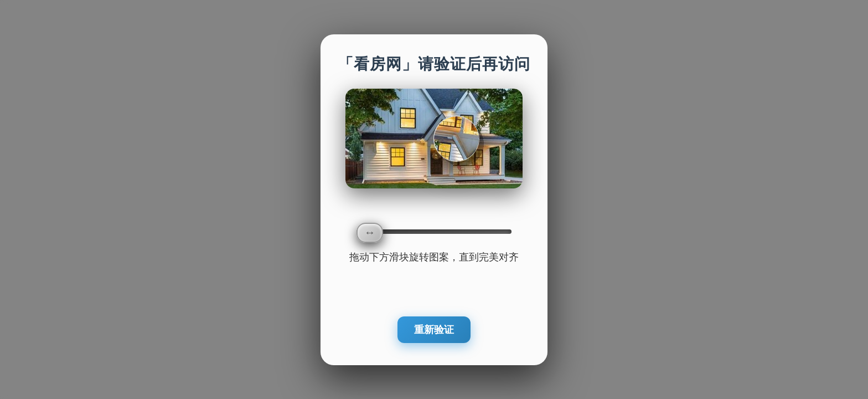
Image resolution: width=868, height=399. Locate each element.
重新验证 (434, 330)
